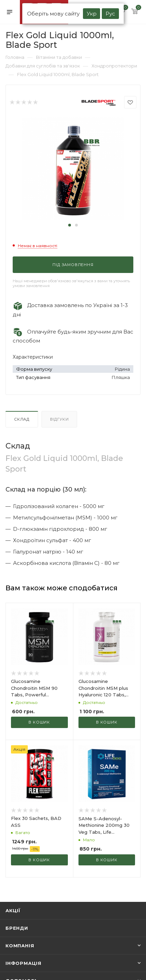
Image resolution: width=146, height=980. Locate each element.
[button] (70, 225)
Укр (92, 14)
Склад (22, 419)
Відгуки (59, 419)
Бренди (17, 928)
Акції (13, 910)
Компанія (20, 946)
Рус (110, 14)
